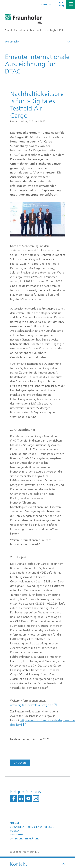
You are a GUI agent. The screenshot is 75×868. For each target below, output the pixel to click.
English (46, 4)
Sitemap (15, 823)
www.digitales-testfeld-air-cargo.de (32, 705)
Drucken (20, 763)
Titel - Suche (61, 4)
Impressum (16, 835)
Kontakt (15, 831)
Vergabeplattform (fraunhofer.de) (32, 827)
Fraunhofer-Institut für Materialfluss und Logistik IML (34, 30)
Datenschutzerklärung (25, 839)
